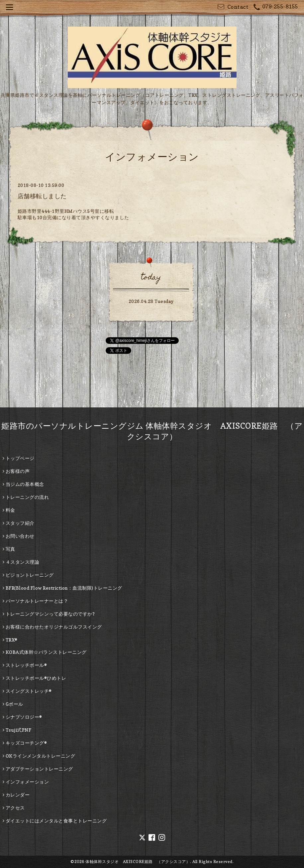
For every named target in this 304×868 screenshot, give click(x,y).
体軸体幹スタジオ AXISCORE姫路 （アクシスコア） (138, 862)
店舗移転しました (42, 196)
